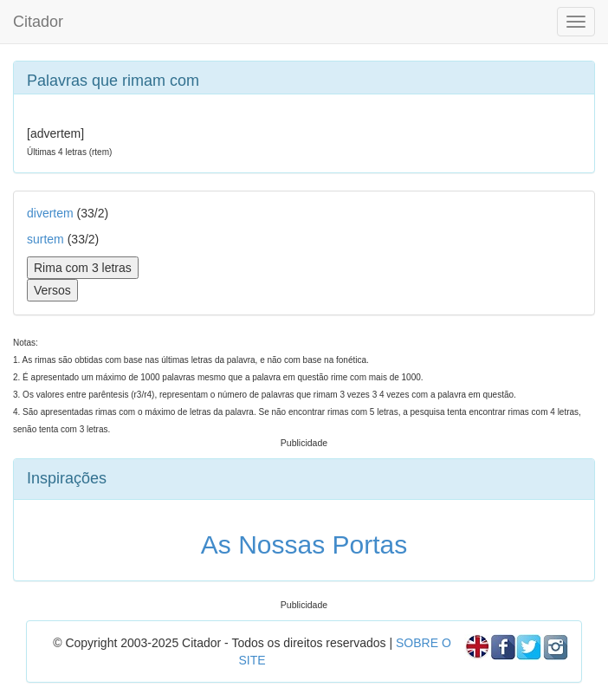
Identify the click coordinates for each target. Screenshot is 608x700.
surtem (45, 239)
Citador (38, 22)
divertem (50, 213)
